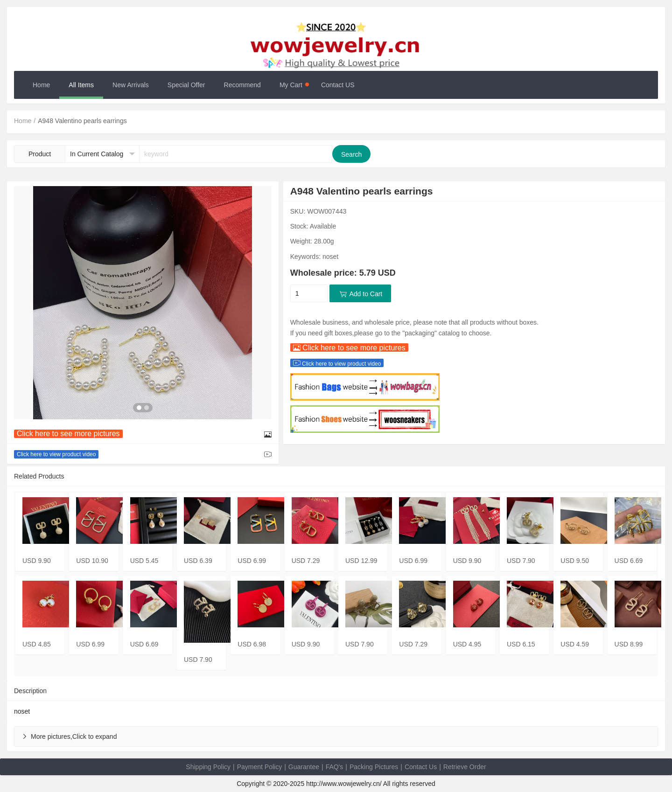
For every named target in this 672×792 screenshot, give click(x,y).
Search (351, 154)
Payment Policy (259, 767)
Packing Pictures (374, 767)
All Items (81, 85)
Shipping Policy (208, 767)
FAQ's (335, 767)
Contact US (338, 85)
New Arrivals (131, 85)
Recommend (242, 85)
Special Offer (186, 85)
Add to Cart (360, 294)
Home (41, 85)
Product (40, 154)
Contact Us (421, 767)
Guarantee (304, 767)
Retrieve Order (465, 767)
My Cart (294, 85)
